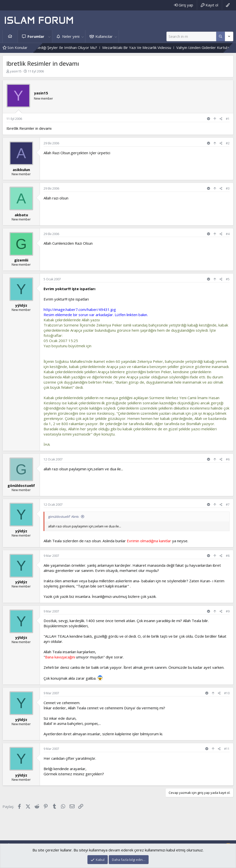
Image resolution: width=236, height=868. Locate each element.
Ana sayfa (10, 36)
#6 (228, 459)
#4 (228, 234)
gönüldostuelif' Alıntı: (64, 517)
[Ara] (191, 36)
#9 (228, 611)
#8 (228, 556)
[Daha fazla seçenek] (221, 36)
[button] (49, 36)
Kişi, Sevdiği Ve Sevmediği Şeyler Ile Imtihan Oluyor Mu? (67, 47)
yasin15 (16, 71)
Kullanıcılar (104, 36)
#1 (228, 119)
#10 (227, 693)
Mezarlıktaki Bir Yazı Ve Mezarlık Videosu (154, 47)
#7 (228, 505)
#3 (228, 188)
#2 (228, 143)
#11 (227, 749)
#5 (228, 279)
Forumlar (36, 36)
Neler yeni (71, 36)
